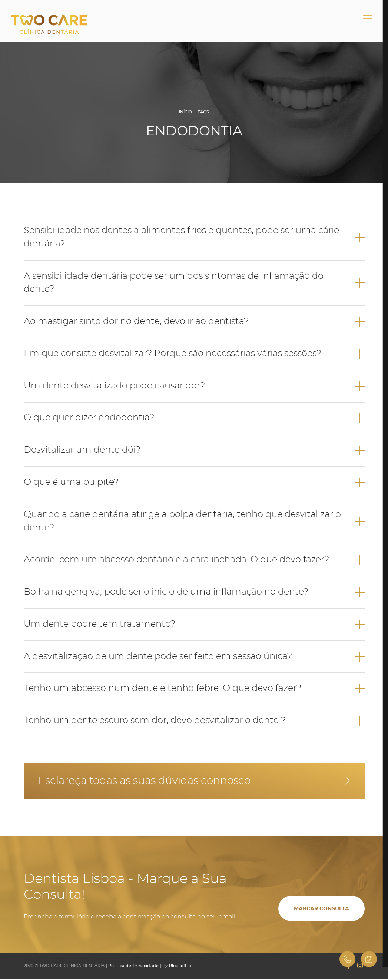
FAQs (203, 112)
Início (185, 112)
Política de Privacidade (133, 967)
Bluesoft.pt (181, 967)
